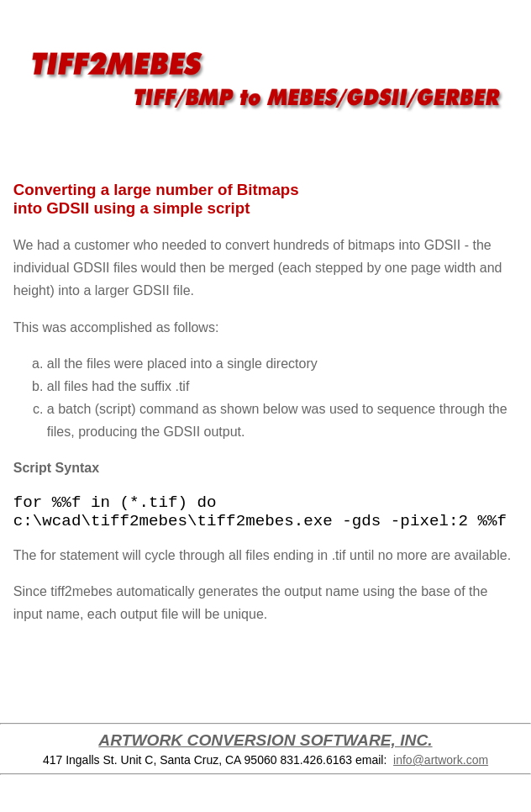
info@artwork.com (441, 760)
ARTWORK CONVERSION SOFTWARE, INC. (265, 740)
